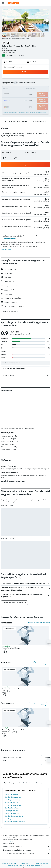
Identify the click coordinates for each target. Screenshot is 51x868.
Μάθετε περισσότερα (10, 239)
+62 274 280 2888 (8, 53)
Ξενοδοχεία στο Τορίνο (12, 811)
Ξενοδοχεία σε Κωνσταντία (14, 819)
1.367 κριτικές (19, 55)
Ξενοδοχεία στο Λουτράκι (13, 797)
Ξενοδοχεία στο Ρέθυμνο (13, 805)
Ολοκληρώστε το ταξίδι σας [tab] (32, 783)
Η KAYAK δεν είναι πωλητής (26, 846)
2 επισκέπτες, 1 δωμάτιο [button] (13, 67)
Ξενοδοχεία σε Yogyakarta (33, 865)
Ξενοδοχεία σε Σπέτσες (13, 800)
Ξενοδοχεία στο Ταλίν (12, 808)
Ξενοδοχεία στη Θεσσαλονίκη (14, 816)
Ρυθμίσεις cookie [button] (6, 250)
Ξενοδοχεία (14, 863)
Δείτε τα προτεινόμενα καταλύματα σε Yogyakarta (39, 704)
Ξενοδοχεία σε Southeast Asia (16, 865)
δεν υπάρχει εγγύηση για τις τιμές (12, 841)
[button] (3, 3)
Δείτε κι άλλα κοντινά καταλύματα (39, 623)
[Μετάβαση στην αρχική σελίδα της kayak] (13, 3)
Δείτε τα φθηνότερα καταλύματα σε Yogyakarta (39, 663)
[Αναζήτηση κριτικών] (27, 363)
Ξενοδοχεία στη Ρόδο (12, 813)
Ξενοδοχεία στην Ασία (25, 863)
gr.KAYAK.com (5, 863)
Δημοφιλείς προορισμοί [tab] (12, 783)
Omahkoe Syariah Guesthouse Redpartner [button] (15, 730)
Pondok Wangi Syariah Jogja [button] (11, 648)
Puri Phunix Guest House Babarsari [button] (13, 689)
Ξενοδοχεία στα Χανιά (12, 803)
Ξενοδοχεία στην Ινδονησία (40, 863)
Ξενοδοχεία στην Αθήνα (13, 794)
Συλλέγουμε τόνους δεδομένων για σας (26, 850)
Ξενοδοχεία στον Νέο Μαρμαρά (15, 822)
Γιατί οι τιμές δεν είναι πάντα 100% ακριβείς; (26, 853)
